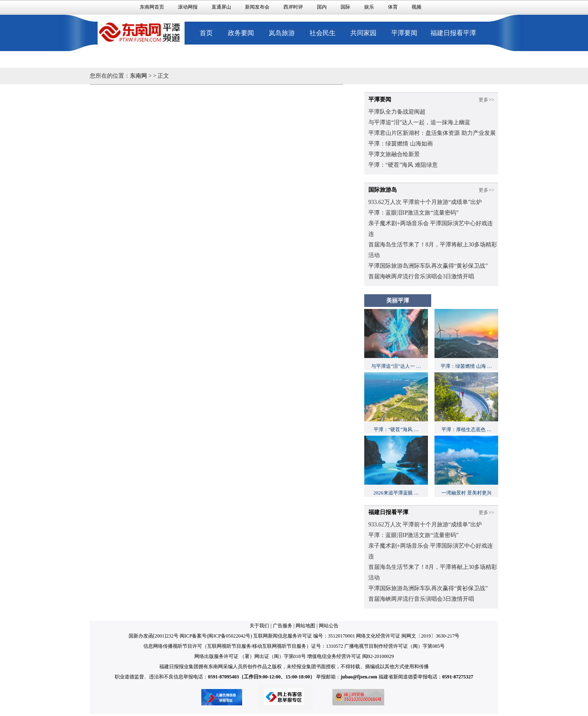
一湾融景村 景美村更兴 (467, 493)
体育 (393, 7)
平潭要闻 (404, 33)
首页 (206, 33)
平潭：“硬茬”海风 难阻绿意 (403, 165)
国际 (345, 7)
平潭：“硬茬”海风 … (396, 430)
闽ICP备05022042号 (229, 636)
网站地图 (305, 626)
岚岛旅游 (282, 33)
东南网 (138, 76)
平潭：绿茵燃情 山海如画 (401, 144)
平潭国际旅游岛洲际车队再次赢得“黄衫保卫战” (428, 266)
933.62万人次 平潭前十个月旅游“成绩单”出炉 (425, 202)
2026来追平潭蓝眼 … (396, 493)
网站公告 (329, 626)
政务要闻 (241, 33)
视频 (416, 7)
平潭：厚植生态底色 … (467, 430)
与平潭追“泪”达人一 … (396, 366)
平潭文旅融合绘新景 (394, 154)
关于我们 (259, 626)
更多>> (486, 100)
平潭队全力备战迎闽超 (397, 112)
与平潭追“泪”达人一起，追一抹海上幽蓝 (419, 122)
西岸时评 (293, 7)
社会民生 (323, 33)
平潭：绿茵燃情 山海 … (466, 366)
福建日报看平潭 (453, 33)
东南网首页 (152, 7)
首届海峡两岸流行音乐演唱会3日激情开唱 (421, 276)
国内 (322, 7)
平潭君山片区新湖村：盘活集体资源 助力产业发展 (432, 133)
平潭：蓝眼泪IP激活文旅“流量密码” (413, 213)
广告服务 (283, 626)
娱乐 (369, 7)
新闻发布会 (257, 7)
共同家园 (363, 33)
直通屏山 (221, 7)
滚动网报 (188, 7)
